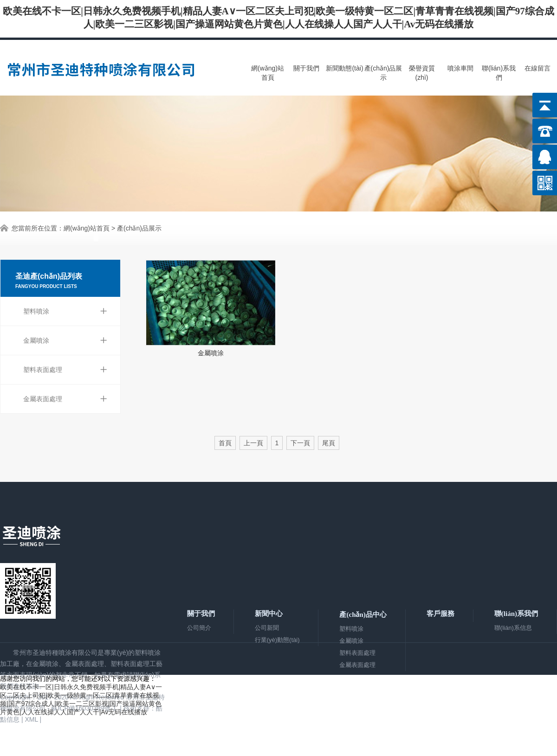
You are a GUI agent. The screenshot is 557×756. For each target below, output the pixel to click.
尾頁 (329, 443)
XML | (34, 719)
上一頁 (253, 443)
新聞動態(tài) (344, 68)
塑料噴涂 (65, 311)
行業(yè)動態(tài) (277, 640)
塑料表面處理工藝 (136, 664)
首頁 (225, 443)
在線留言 (538, 68)
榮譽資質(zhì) (422, 73)
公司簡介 (199, 628)
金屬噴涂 (65, 340)
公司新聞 (267, 628)
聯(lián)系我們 (499, 73)
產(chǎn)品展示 (383, 73)
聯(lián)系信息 (513, 628)
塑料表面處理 (65, 370)
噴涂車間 (460, 68)
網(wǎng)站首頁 (268, 73)
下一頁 (300, 443)
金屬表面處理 (65, 399)
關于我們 (306, 68)
